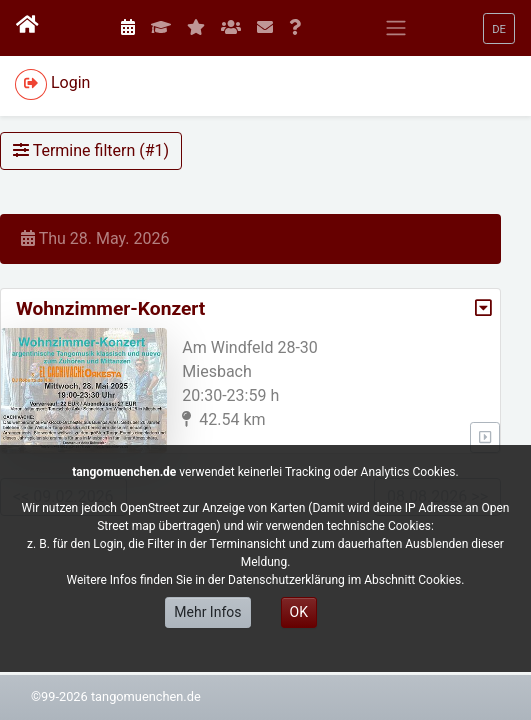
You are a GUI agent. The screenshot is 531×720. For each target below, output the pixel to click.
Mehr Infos (207, 612)
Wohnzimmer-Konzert (110, 308)
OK (299, 612)
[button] (499, 28)
